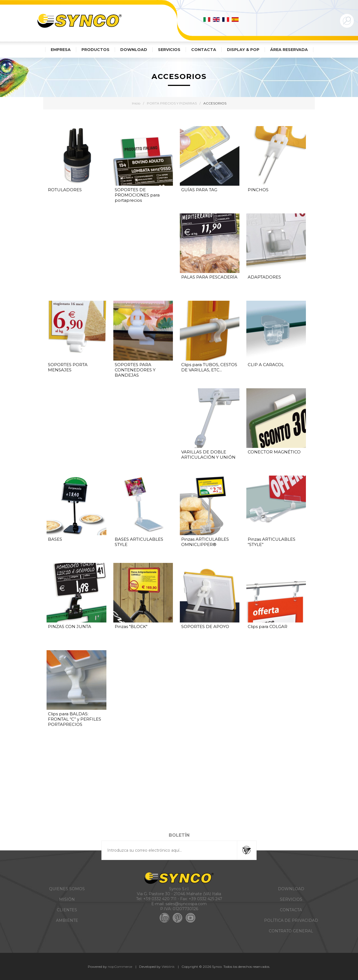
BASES (55, 539)
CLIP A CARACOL (266, 365)
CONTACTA (291, 910)
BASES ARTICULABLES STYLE (139, 542)
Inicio (136, 103)
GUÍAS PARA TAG (199, 190)
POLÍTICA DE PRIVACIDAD (291, 920)
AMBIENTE (67, 920)
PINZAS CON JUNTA (70, 626)
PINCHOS (258, 190)
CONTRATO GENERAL (291, 931)
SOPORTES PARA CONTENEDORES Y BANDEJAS (135, 370)
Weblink (168, 967)
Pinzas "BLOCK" (131, 626)
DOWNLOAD (291, 889)
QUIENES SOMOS (67, 889)
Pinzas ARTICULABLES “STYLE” (272, 542)
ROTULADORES (65, 190)
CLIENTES (67, 910)
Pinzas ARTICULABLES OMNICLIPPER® (205, 542)
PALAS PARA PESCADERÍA (209, 277)
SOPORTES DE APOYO (205, 626)
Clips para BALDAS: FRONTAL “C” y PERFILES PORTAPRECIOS (75, 719)
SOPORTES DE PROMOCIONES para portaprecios (137, 195)
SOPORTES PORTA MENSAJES (68, 367)
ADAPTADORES (264, 277)
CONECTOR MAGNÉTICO (274, 452)
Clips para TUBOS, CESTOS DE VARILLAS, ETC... (209, 367)
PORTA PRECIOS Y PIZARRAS (172, 103)
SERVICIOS (291, 899)
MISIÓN (67, 899)
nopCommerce (120, 967)
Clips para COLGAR (268, 626)
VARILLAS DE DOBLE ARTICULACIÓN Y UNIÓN (208, 455)
